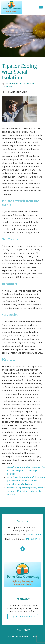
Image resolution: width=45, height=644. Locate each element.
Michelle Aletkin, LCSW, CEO (20, 83)
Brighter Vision (30, 637)
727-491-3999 (33, 535)
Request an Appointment (23, 617)
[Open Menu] (41, 8)
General (8, 87)
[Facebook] (23, 549)
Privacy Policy (23, 630)
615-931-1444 (33, 539)
